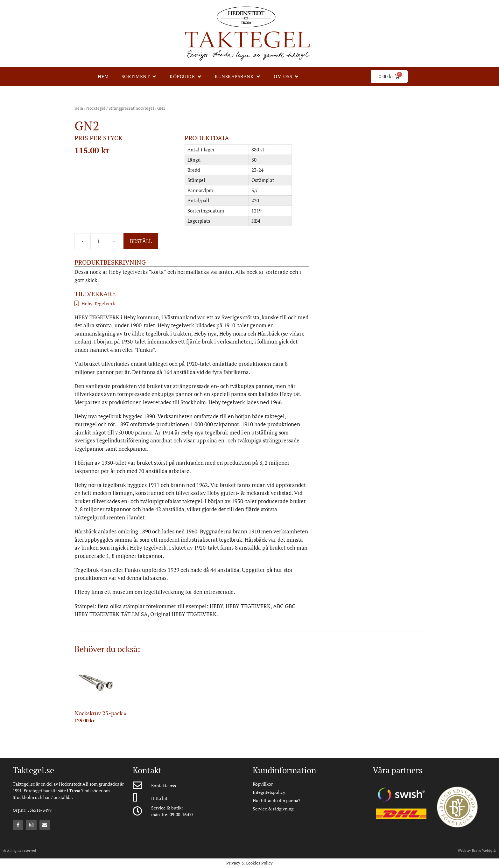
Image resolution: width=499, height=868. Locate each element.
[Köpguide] (186, 76)
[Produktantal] (98, 241)
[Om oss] (287, 76)
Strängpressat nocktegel (131, 108)
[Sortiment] (139, 76)
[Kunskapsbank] (238, 76)
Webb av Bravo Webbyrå (477, 851)
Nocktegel (96, 108)
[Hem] (103, 76)
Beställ (141, 241)
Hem (79, 108)
